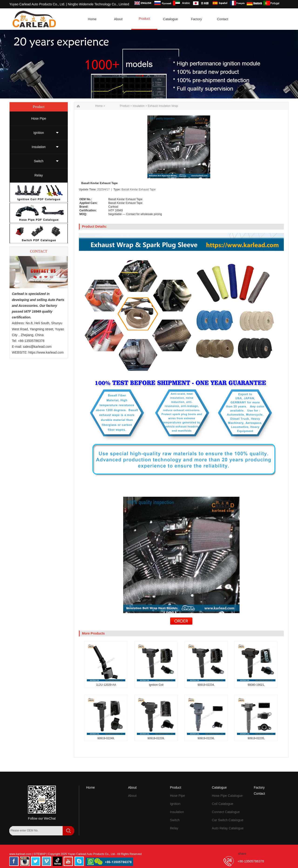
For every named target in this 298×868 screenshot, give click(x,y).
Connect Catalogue (226, 812)
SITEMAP (40, 854)
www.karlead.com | (21, 854)
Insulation (39, 147)
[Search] (15, 840)
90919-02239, (156, 738)
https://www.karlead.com (46, 352)
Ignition (39, 133)
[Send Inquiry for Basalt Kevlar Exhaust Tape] (181, 624)
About (132, 787)
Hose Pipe (39, 118)
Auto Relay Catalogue (228, 828)
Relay (39, 175)
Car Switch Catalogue (228, 820)
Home (90, 787)
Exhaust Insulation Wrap (163, 106)
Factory (259, 787)
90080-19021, (256, 685)
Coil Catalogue (223, 804)
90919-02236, (206, 738)
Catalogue (219, 787)
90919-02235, (256, 738)
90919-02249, (106, 738)
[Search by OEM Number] (36, 831)
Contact (259, 794)
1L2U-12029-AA (106, 685)
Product (125, 106)
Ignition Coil (156, 685)
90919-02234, (206, 685)
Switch (39, 161)
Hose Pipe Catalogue (227, 796)
